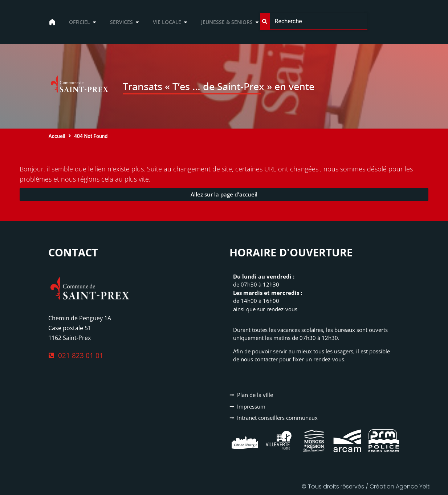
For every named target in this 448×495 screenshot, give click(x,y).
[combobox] (314, 22)
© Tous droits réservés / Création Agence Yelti (366, 486)
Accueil (57, 136)
